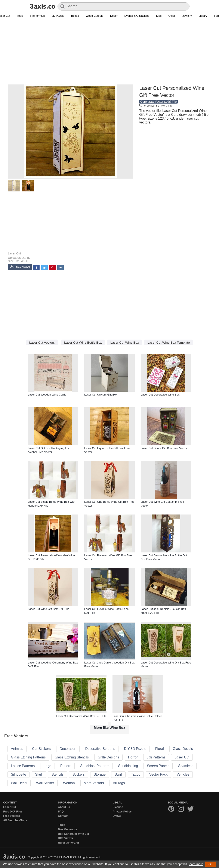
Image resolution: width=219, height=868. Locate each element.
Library (203, 16)
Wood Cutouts (95, 16)
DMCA (117, 816)
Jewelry (187, 16)
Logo (47, 766)
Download (20, 267)
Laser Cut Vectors (42, 342)
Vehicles (183, 774)
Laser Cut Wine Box (125, 342)
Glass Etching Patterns (28, 757)
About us (64, 807)
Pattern (66, 766)
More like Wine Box (110, 728)
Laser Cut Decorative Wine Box (160, 395)
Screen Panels (158, 766)
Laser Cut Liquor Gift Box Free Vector (164, 448)
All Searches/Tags (15, 820)
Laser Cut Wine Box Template (169, 342)
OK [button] (211, 864)
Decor (114, 16)
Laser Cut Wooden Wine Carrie (47, 395)
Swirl (118, 774)
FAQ (61, 812)
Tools (20, 16)
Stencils (58, 774)
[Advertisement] (109, 54)
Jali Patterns (156, 757)
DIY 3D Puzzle (135, 749)
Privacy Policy (122, 812)
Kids (159, 16)
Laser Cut (14, 253)
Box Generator (68, 829)
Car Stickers (41, 749)
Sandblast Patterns (95, 766)
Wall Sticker (45, 783)
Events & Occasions (137, 16)
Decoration (68, 749)
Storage (100, 774)
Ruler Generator (69, 843)
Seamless (186, 766)
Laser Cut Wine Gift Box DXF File (49, 609)
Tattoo (136, 774)
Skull (39, 774)
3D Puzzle (58, 16)
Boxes (75, 16)
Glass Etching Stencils (72, 757)
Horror (133, 757)
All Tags (119, 783)
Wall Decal (19, 783)
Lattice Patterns (23, 766)
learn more (196, 864)
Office (172, 16)
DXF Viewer (66, 838)
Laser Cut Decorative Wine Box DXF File (81, 716)
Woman (69, 783)
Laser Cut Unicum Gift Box (101, 395)
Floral (160, 749)
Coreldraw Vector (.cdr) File (158, 102)
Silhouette (18, 774)
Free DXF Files (13, 812)
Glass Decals (183, 749)
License (118, 807)
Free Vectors (12, 816)
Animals (17, 749)
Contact (63, 816)
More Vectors (94, 783)
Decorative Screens (100, 749)
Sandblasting (128, 766)
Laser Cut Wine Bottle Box (83, 342)
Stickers (79, 774)
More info (167, 106)
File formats (37, 16)
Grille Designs (108, 757)
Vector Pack (158, 774)
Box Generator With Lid (73, 834)
